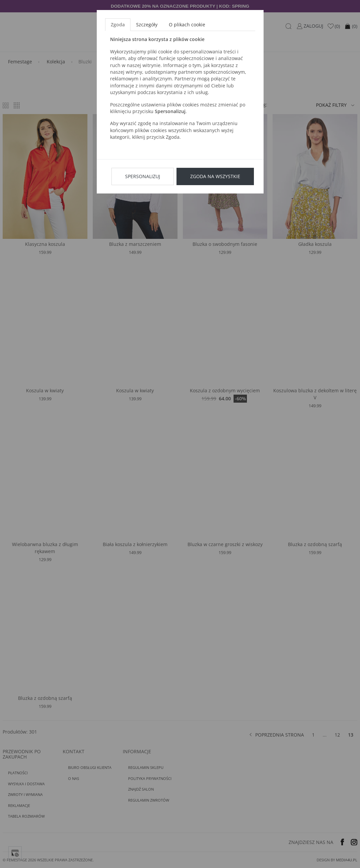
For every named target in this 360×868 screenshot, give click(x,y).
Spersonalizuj (143, 176)
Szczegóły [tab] (147, 25)
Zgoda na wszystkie (215, 176)
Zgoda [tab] (118, 25)
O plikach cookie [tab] (187, 25)
